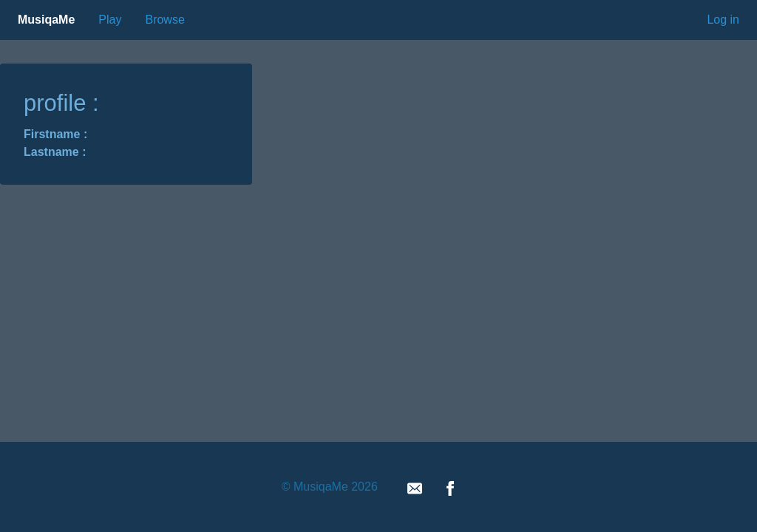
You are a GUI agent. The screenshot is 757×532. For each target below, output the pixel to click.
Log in (723, 20)
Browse (164, 20)
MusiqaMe (46, 20)
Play (110, 20)
